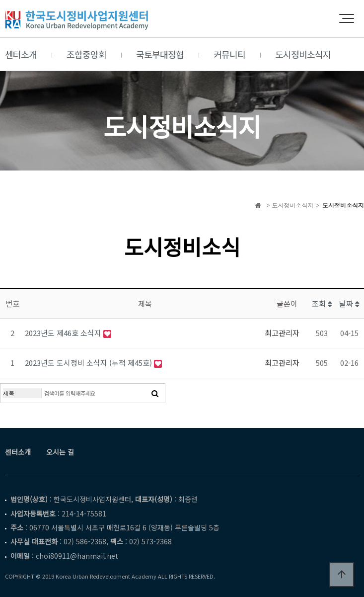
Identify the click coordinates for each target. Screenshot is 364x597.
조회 (322, 303)
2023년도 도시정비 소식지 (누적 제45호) (89, 363)
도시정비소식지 (303, 54)
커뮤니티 (229, 54)
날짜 (349, 303)
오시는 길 (60, 452)
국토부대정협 (160, 54)
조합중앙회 (86, 54)
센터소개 (21, 54)
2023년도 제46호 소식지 (64, 333)
